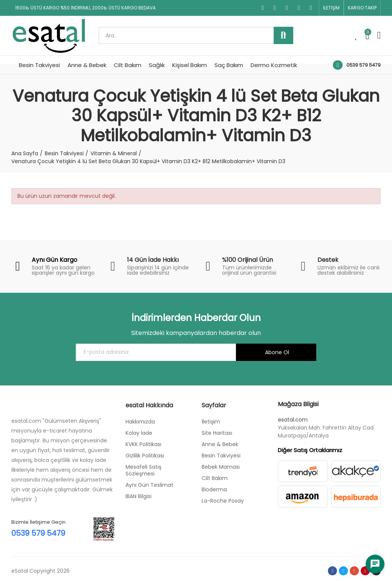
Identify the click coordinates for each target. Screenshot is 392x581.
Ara (283, 35)
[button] (331, 8)
